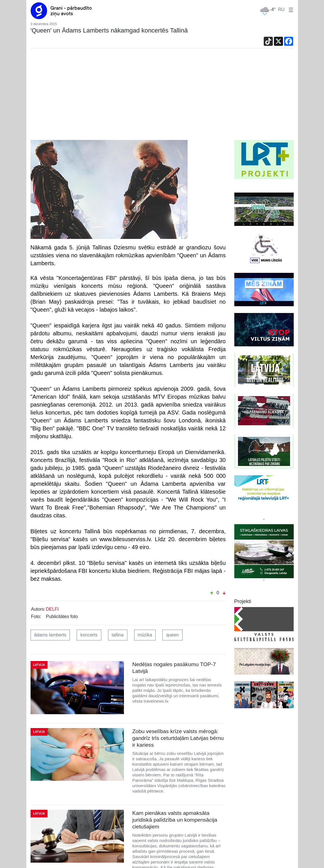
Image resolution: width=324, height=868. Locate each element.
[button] (290, 9)
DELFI (52, 609)
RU (281, 9)
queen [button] (172, 635)
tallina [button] (118, 635)
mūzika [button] (145, 635)
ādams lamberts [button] (50, 635)
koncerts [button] (89, 635)
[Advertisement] (162, 98)
